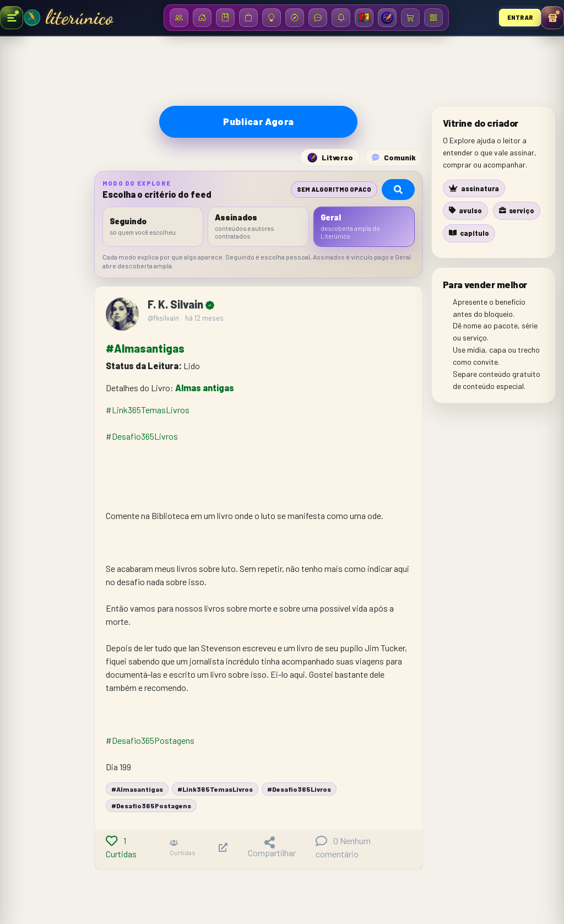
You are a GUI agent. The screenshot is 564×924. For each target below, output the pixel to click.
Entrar (520, 17)
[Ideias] (272, 18)
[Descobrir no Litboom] (295, 18)
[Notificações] (341, 18)
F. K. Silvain (177, 304)
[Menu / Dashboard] (433, 18)
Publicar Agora (258, 121)
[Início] (202, 18)
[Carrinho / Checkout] (410, 18)
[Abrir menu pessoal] (552, 18)
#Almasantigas (145, 348)
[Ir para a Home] (32, 18)
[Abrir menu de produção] (12, 18)
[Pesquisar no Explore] (398, 190)
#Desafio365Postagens (150, 740)
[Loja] (248, 18)
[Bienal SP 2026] (364, 18)
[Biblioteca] (225, 18)
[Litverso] (387, 18)
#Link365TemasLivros (148, 410)
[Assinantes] (179, 18)
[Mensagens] (318, 18)
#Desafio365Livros (142, 436)
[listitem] (153, 227)
